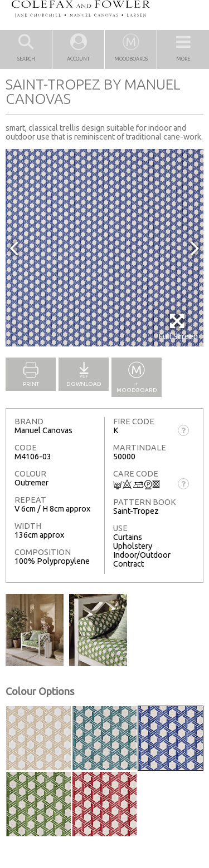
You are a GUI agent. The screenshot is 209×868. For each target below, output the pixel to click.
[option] (104, 248)
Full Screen (178, 327)
